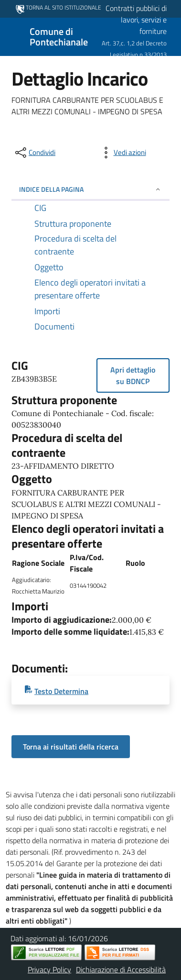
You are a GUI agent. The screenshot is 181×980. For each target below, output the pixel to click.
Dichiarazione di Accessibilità (121, 969)
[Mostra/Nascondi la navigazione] (11, 36)
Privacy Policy (49, 969)
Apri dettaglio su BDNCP (133, 375)
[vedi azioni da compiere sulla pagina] (122, 153)
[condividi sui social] (34, 153)
